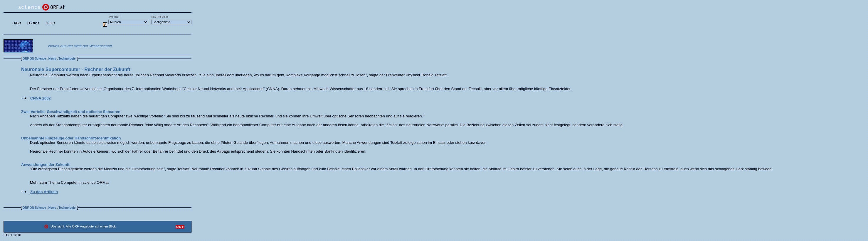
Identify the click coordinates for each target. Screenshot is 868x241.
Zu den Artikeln (44, 192)
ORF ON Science (34, 59)
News (52, 59)
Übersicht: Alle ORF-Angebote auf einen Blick (83, 226)
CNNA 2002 (41, 98)
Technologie (67, 59)
